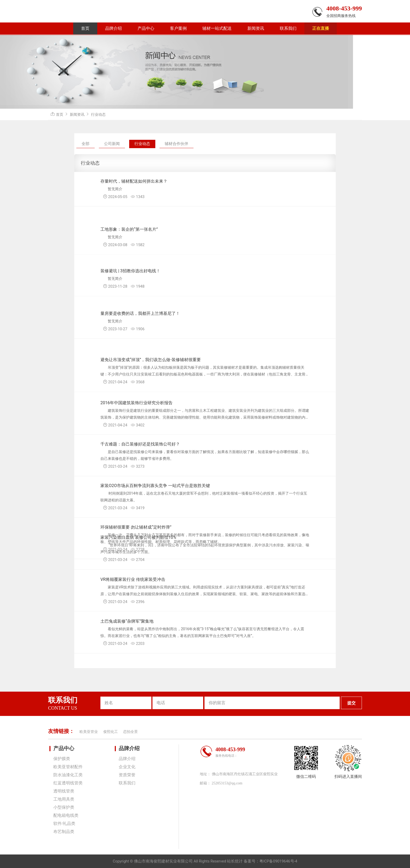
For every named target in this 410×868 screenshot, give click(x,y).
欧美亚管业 (89, 732)
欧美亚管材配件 (68, 767)
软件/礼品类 (64, 823)
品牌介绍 (113, 28)
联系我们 (288, 28)
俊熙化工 (111, 732)
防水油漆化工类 (68, 775)
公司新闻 (112, 144)
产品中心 (146, 28)
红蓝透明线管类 (68, 783)
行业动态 (98, 114)
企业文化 (127, 767)
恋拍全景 (130, 732)
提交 (351, 703)
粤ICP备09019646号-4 (278, 861)
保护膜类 (62, 759)
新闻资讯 (256, 28)
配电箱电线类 (66, 815)
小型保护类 (64, 807)
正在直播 (321, 28)
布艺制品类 (64, 832)
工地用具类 (64, 799)
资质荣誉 (127, 775)
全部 (86, 144)
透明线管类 (64, 791)
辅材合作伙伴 (176, 144)
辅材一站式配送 (217, 28)
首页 (85, 28)
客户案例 (178, 28)
